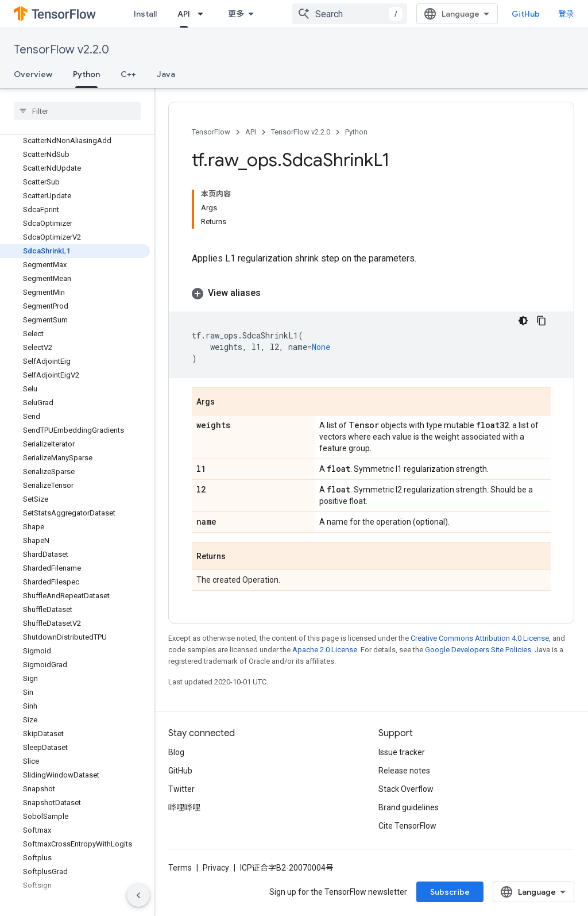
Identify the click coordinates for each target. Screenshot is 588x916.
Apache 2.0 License (325, 650)
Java (166, 74)
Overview (33, 74)
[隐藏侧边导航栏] (138, 895)
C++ (128, 74)
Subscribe (450, 892)
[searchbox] (77, 111)
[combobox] (350, 14)
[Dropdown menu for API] (204, 14)
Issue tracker (402, 752)
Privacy (216, 868)
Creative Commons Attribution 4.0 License (480, 638)
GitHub (526, 14)
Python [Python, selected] (86, 74)
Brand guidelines (409, 807)
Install (145, 14)
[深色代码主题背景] (523, 321)
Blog (176, 752)
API (251, 132)
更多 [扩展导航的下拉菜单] (236, 14)
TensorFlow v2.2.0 (61, 50)
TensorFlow (211, 132)
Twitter (181, 789)
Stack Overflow (406, 789)
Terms (180, 868)
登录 (566, 14)
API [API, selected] (184, 14)
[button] (371, 293)
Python (356, 132)
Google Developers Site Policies (478, 650)
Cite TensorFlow (407, 826)
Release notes (404, 771)
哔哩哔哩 (184, 807)
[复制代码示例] (541, 321)
